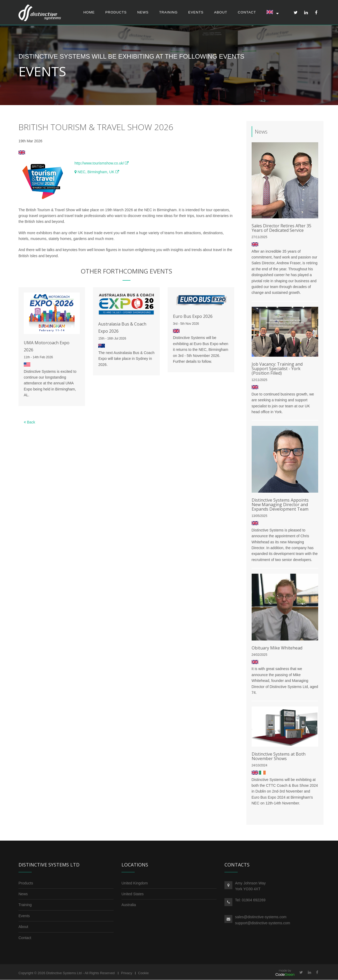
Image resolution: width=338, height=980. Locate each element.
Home (89, 12)
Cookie (143, 973)
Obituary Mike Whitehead (277, 648)
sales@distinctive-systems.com (261, 917)
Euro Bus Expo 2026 (193, 317)
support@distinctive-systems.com (263, 923)
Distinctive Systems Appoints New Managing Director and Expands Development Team (280, 505)
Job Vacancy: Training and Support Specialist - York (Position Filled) (277, 369)
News (143, 12)
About (221, 12)
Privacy (127, 973)
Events (196, 12)
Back (29, 422)
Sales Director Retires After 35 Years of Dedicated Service (281, 228)
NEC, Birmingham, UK (97, 172)
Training (168, 12)
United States (133, 894)
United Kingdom (135, 883)
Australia (129, 905)
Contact (247, 12)
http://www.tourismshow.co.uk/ (102, 163)
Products (116, 12)
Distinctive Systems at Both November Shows (279, 757)
